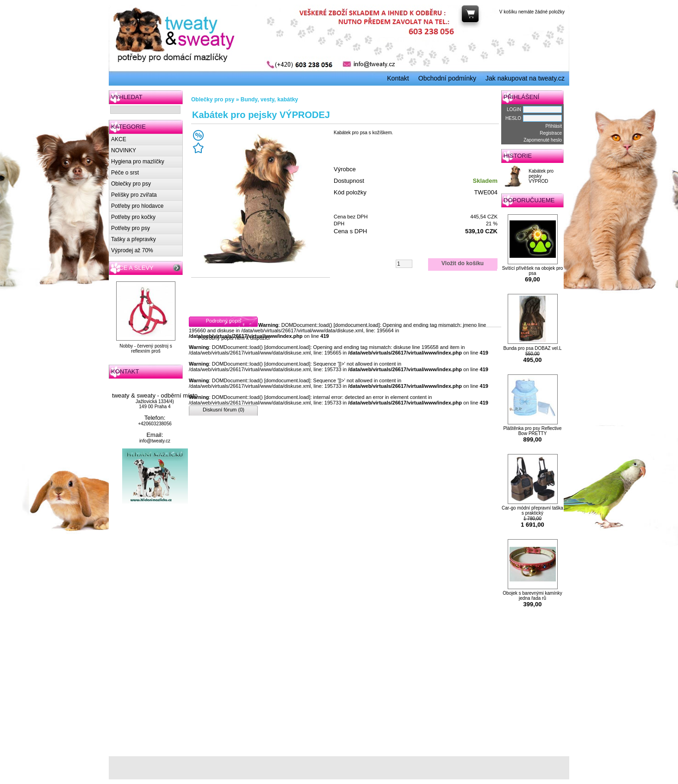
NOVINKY (124, 150)
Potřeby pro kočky (133, 217)
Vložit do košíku (463, 263)
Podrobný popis (224, 321)
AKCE (119, 139)
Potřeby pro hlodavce (137, 206)
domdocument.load (357, 325)
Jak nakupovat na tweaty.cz (525, 78)
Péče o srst (125, 173)
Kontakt (398, 78)
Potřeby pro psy (131, 228)
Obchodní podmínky (447, 78)
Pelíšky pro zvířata (134, 195)
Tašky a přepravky (134, 239)
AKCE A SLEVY (132, 268)
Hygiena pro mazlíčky (138, 162)
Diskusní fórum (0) (224, 410)
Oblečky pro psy (131, 184)
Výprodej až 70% (132, 250)
